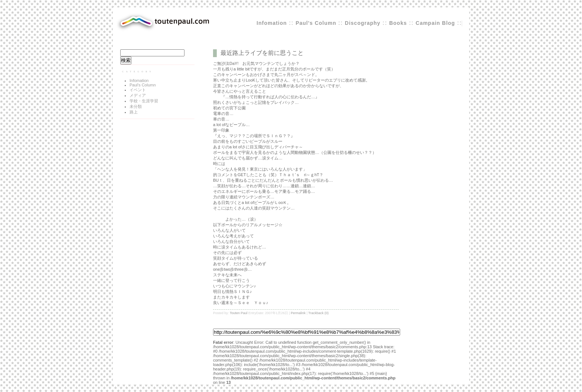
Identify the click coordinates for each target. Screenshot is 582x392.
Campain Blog (435, 23)
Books (398, 23)
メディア (138, 95)
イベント (138, 90)
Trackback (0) (319, 313)
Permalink (298, 313)
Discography (363, 23)
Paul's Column (317, 23)
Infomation (272, 23)
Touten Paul (239, 313)
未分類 (136, 106)
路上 (134, 112)
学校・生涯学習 (144, 101)
